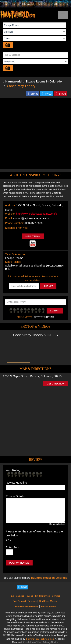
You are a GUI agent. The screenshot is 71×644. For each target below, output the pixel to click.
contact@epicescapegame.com (32, 218)
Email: (9, 218)
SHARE (35, 94)
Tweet (24, 587)
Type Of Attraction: (16, 254)
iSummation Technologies (40, 639)
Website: (10, 214)
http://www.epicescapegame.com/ (37, 214)
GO (8, 45)
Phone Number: (14, 223)
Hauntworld (12, 81)
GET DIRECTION (56, 384)
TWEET (49, 94)
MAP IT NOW (33, 236)
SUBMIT (48, 286)
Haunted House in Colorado (49, 578)
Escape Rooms (48, 607)
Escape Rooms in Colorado (44, 81)
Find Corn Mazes (48, 601)
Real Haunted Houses (27, 607)
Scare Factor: (13, 262)
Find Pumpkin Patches (25, 601)
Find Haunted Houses (21, 596)
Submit (55, 310)
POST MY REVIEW (19, 563)
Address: (10, 205)
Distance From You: (17, 228)
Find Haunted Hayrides (48, 596)
